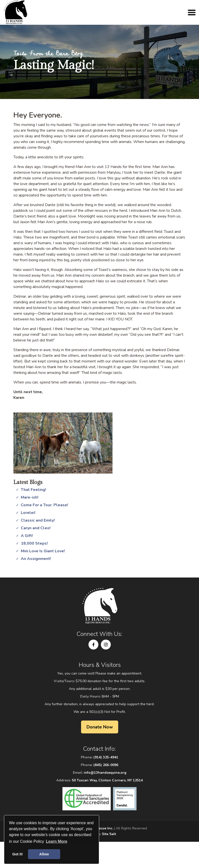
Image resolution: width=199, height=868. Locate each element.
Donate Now (100, 727)
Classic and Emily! (38, 520)
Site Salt (109, 834)
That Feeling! (33, 490)
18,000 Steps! (34, 543)
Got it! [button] (18, 854)
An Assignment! (36, 559)
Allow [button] (44, 854)
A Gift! (27, 536)
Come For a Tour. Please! (44, 505)
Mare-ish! (30, 497)
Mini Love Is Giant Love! (43, 551)
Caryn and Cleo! (36, 528)
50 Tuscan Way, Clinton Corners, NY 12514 (107, 780)
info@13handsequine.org (105, 773)
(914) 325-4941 (106, 757)
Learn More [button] (57, 841)
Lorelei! (28, 513)
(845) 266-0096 (106, 765)
